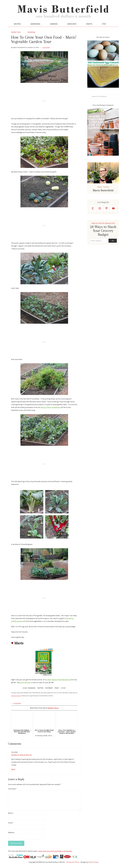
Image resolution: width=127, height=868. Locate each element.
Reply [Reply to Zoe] (13, 770)
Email (11, 823)
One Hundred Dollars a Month (63, 12)
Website (11, 833)
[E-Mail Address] (98, 241)
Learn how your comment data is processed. (55, 852)
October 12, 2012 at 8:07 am (22, 756)
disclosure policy (16, 696)
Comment (13, 789)
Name (11, 814)
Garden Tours (16, 33)
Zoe (13, 753)
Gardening (31, 33)
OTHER (63, 689)
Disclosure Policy (73, 863)
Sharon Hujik (93, 863)
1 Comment (46, 48)
